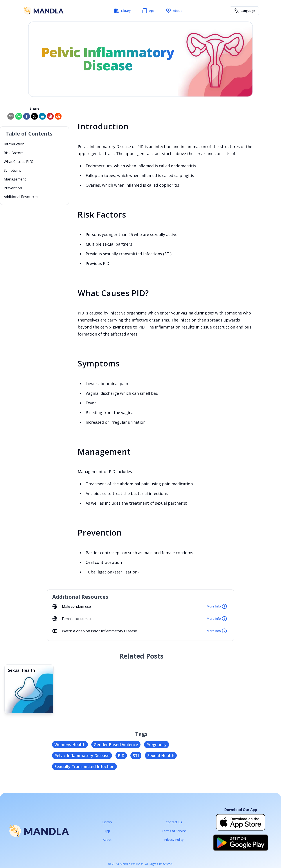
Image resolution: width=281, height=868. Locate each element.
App (148, 11)
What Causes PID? (19, 162)
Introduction (14, 144)
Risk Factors (14, 153)
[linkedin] (42, 116)
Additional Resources (21, 197)
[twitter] (34, 116)
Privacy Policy (174, 840)
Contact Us (174, 822)
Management (15, 179)
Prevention (13, 188)
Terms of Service (174, 831)
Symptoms (12, 170)
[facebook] (27, 116)
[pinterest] (50, 116)
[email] (11, 116)
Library (122, 11)
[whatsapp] (19, 116)
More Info (217, 606)
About (174, 11)
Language (244, 11)
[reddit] (58, 116)
